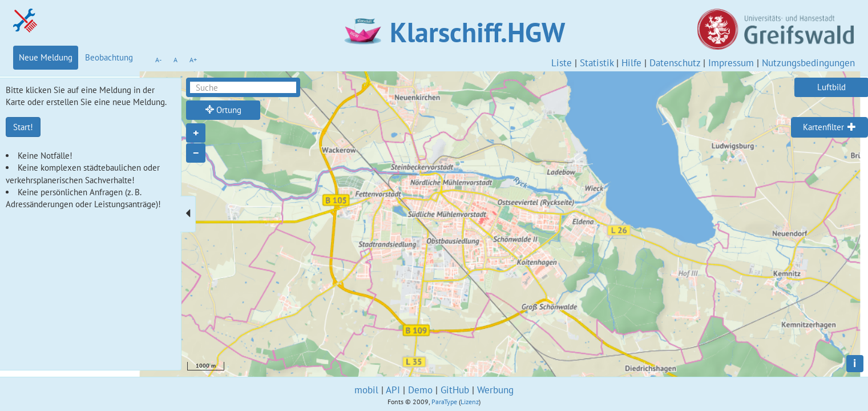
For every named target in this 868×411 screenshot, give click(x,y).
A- (158, 60)
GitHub (455, 390)
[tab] (829, 127)
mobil (366, 390)
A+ (193, 60)
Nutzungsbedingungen (808, 63)
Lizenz (470, 402)
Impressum (731, 63)
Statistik (597, 63)
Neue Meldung (46, 57)
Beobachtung (109, 57)
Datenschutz (675, 63)
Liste (562, 63)
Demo (420, 390)
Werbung (495, 390)
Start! (23, 127)
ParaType (444, 402)
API (393, 390)
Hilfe (631, 63)
